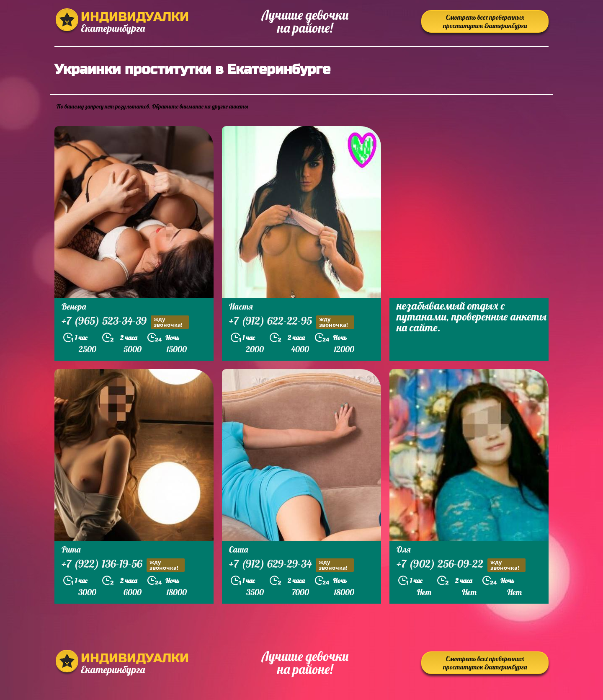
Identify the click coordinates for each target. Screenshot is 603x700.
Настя (241, 306)
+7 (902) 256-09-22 (461, 565)
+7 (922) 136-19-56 (123, 565)
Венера (74, 306)
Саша (238, 549)
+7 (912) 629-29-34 (291, 565)
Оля (404, 549)
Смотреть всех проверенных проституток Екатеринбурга (485, 21)
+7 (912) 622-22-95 (292, 322)
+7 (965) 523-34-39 (125, 322)
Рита (71, 549)
